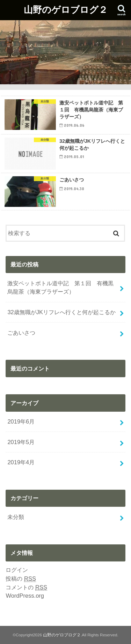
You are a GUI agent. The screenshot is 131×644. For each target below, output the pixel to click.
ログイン (17, 570)
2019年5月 (21, 442)
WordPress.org (25, 596)
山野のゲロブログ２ (66, 9)
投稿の (21, 579)
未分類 (16, 517)
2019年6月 (21, 421)
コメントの (26, 587)
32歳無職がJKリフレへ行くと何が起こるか (61, 312)
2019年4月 (21, 462)
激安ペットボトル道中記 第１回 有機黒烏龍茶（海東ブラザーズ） (60, 288)
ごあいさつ (21, 333)
